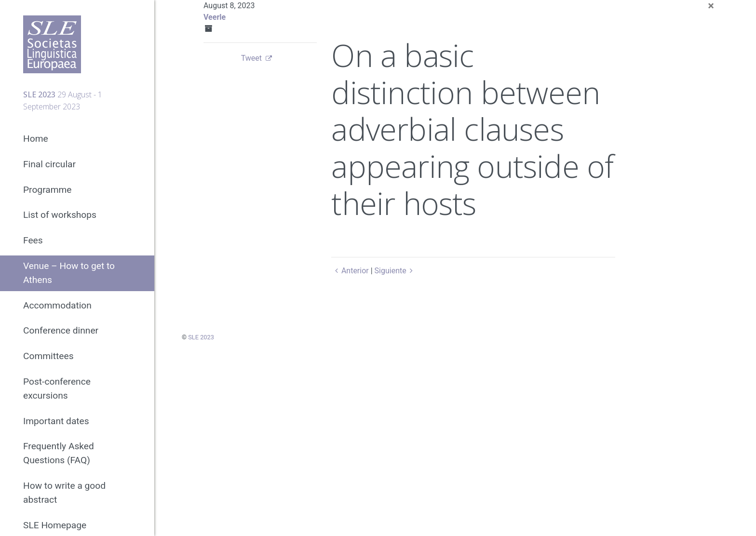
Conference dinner (61, 330)
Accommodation (57, 305)
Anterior (350, 271)
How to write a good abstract (64, 493)
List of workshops (60, 215)
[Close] (711, 6)
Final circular (49, 164)
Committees (48, 356)
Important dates (56, 421)
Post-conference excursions (57, 389)
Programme (47, 190)
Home (36, 139)
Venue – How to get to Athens (69, 273)
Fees (33, 240)
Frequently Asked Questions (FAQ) (59, 453)
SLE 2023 (201, 337)
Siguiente (396, 271)
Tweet (251, 58)
